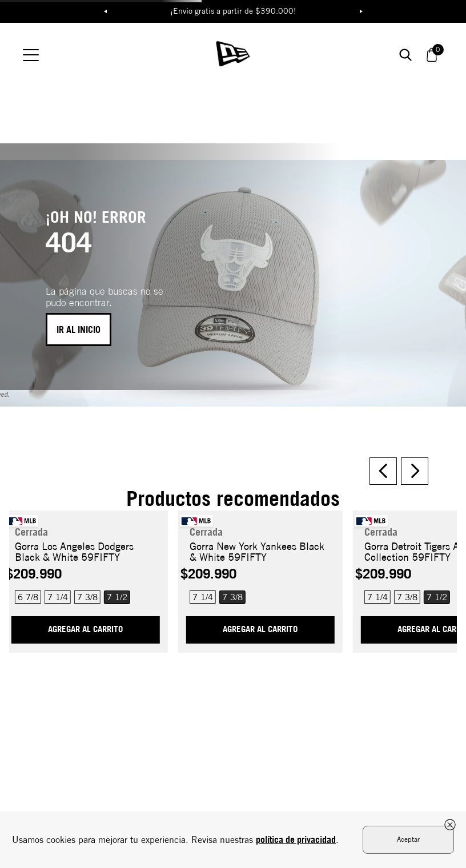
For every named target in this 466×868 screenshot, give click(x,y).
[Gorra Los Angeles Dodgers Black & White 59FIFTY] (85, 552)
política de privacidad (296, 839)
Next (361, 11)
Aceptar (408, 839)
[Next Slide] (415, 447)
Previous (105, 11)
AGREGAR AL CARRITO (85, 605)
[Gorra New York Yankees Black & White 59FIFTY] (260, 552)
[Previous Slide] (383, 447)
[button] (114, 573)
